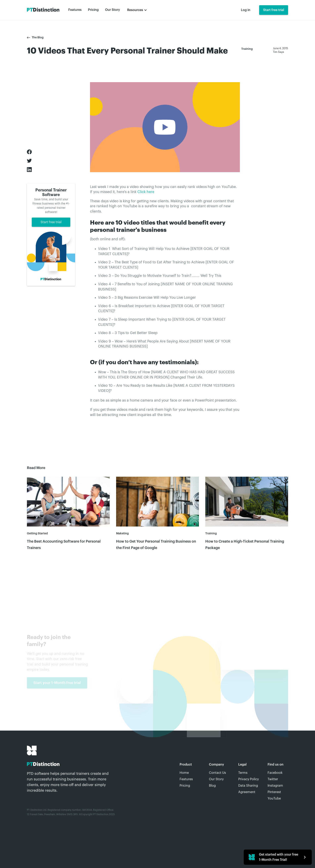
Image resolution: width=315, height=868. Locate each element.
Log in (246, 10)
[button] (137, 10)
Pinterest (274, 792)
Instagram (275, 786)
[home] (43, 10)
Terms (243, 773)
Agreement (247, 792)
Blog (212, 786)
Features (75, 10)
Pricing (93, 10)
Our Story (112, 10)
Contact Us (217, 773)
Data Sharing (248, 786)
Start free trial (274, 10)
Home (184, 773)
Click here (146, 192)
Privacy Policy (249, 779)
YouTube (274, 798)
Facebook (275, 773)
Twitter (273, 779)
